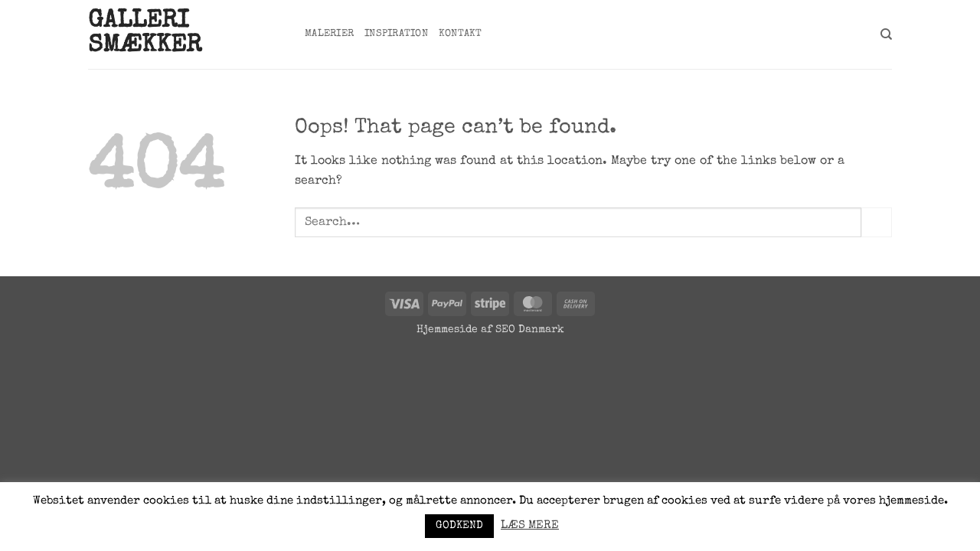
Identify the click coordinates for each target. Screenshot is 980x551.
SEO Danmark (530, 330)
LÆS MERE (530, 525)
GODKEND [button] (459, 526)
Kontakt (461, 34)
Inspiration (396, 34)
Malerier (329, 34)
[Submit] (877, 222)
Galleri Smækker (145, 34)
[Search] (886, 34)
